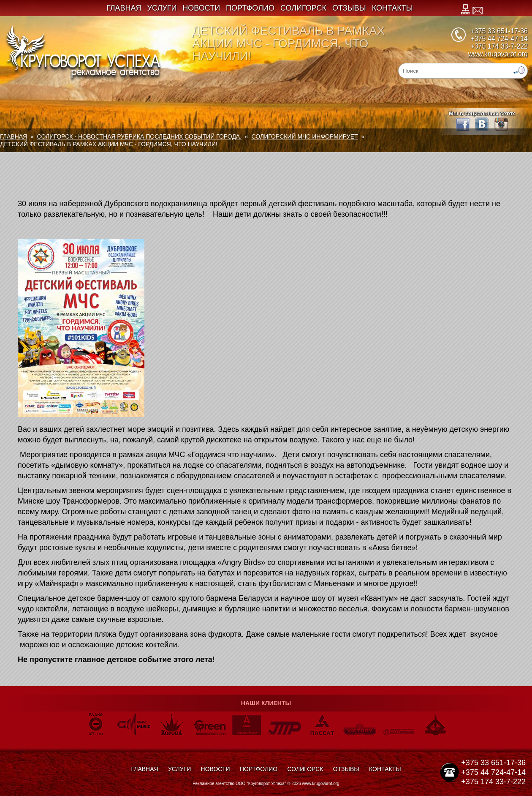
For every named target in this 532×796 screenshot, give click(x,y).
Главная (124, 8)
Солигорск (303, 8)
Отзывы (349, 8)
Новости (201, 8)
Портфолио (250, 8)
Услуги (162, 8)
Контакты (392, 8)
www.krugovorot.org (498, 54)
